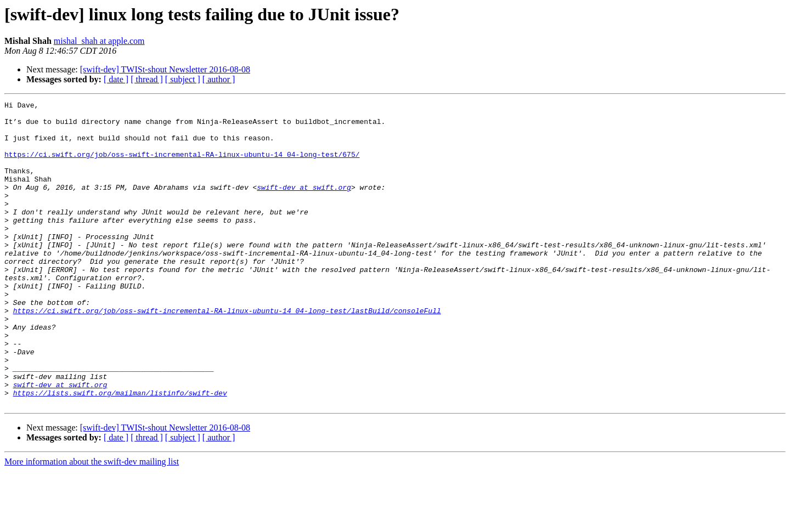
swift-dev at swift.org (304, 205)
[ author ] (219, 79)
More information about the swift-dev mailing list (92, 522)
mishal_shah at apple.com (99, 41)
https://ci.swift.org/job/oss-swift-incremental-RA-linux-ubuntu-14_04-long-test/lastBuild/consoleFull (227, 353)
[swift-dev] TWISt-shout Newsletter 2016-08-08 (165, 69)
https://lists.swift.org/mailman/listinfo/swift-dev (120, 452)
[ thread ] (147, 79)
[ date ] (116, 79)
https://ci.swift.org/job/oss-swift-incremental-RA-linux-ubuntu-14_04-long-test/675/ (182, 166)
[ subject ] (183, 79)
